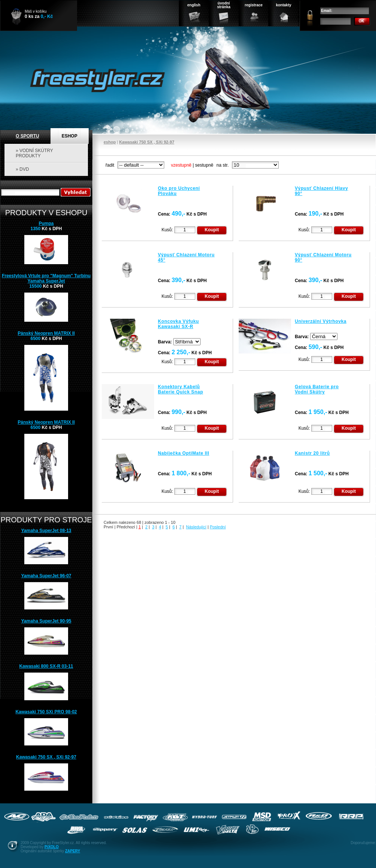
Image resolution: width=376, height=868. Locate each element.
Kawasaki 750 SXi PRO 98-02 (46, 712)
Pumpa (46, 223)
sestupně (204, 165)
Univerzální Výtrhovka (321, 321)
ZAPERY (73, 851)
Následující (196, 527)
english (194, 5)
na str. (223, 165)
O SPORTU (27, 136)
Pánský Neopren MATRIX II (46, 333)
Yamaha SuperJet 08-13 (46, 531)
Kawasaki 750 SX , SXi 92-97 (146, 142)
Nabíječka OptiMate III (184, 453)
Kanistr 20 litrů (312, 453)
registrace (254, 5)
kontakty (283, 5)
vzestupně (181, 165)
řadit (110, 165)
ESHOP (70, 136)
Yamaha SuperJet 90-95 (46, 621)
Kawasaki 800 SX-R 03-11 (46, 666)
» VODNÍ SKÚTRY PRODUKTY (34, 153)
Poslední (218, 527)
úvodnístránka (224, 5)
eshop (110, 142)
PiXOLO (52, 847)
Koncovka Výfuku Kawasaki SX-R (178, 324)
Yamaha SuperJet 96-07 (46, 576)
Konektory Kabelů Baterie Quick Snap (181, 389)
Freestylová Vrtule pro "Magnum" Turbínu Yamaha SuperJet (46, 278)
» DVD (22, 169)
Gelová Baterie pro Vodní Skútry (317, 389)
